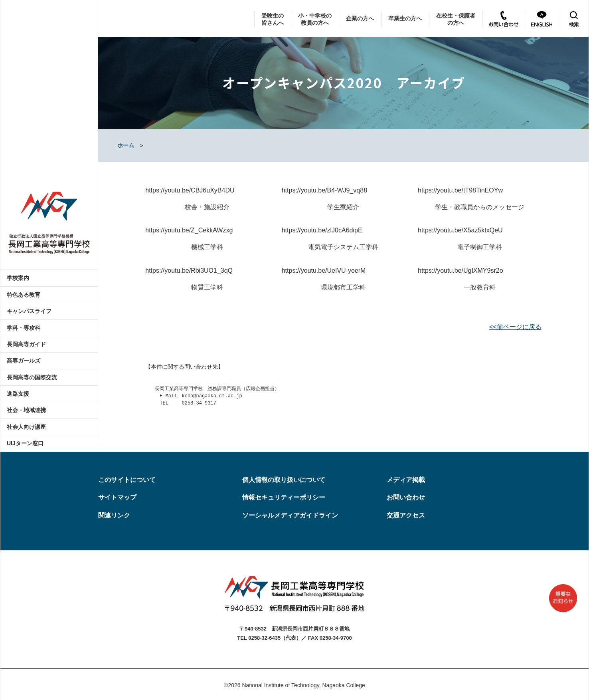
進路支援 (18, 394)
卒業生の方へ (405, 18)
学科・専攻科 (24, 328)
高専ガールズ (24, 361)
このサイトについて (127, 480)
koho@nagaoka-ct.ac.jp (212, 396)
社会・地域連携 (26, 410)
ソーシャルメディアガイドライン (290, 515)
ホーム (126, 145)
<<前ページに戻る (515, 327)
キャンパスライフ (29, 311)
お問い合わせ (406, 497)
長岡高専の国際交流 (32, 377)
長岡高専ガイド (26, 344)
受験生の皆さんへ (273, 19)
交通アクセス (406, 515)
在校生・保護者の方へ (456, 19)
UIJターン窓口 (25, 443)
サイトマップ (117, 497)
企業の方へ (360, 18)
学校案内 (18, 278)
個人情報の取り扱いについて (284, 480)
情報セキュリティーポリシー (284, 497)
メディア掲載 (406, 480)
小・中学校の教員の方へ (315, 19)
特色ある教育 (24, 295)
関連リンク (114, 515)
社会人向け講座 (26, 427)
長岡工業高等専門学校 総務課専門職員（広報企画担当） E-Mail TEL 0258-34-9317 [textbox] (212, 396)
